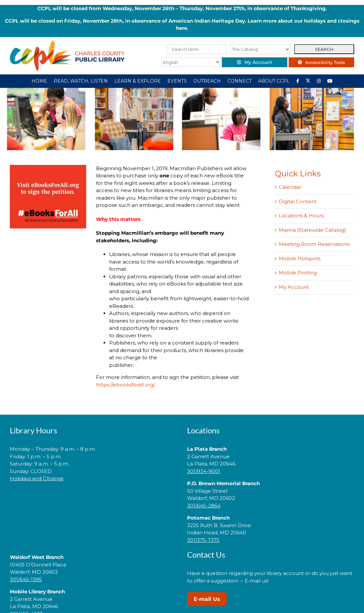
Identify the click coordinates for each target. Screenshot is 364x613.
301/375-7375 (203, 540)
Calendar (290, 187)
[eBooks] (48, 167)
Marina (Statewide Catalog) (312, 230)
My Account (294, 287)
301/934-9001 (204, 471)
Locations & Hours (301, 216)
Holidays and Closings (37, 478)
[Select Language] (191, 62)
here (182, 28)
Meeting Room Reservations (314, 244)
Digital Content (298, 201)
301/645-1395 (26, 579)
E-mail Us (207, 599)
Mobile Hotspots (300, 258)
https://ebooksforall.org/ (125, 385)
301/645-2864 (204, 506)
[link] (93, 499)
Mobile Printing (298, 273)
